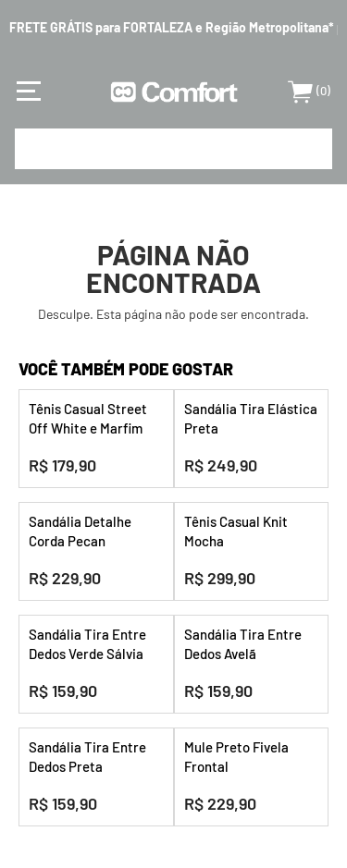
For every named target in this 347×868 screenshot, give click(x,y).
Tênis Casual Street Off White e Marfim (88, 418)
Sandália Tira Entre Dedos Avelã (243, 644)
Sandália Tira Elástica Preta (251, 418)
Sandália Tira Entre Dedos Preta (87, 757)
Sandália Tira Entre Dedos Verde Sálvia (87, 644)
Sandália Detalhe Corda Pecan (80, 531)
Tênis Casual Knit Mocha (236, 531)
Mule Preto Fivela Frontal (236, 757)
